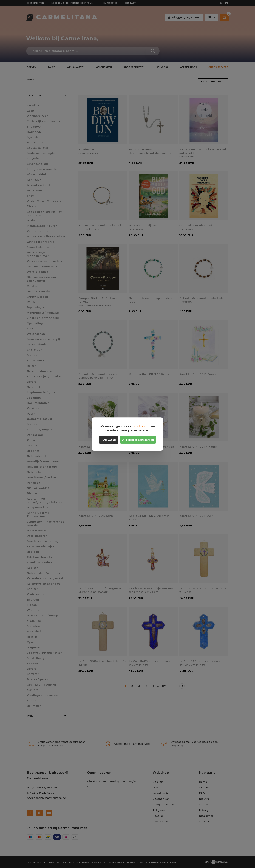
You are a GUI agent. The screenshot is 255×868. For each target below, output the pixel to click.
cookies (139, 426)
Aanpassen (109, 440)
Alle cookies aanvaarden (138, 440)
